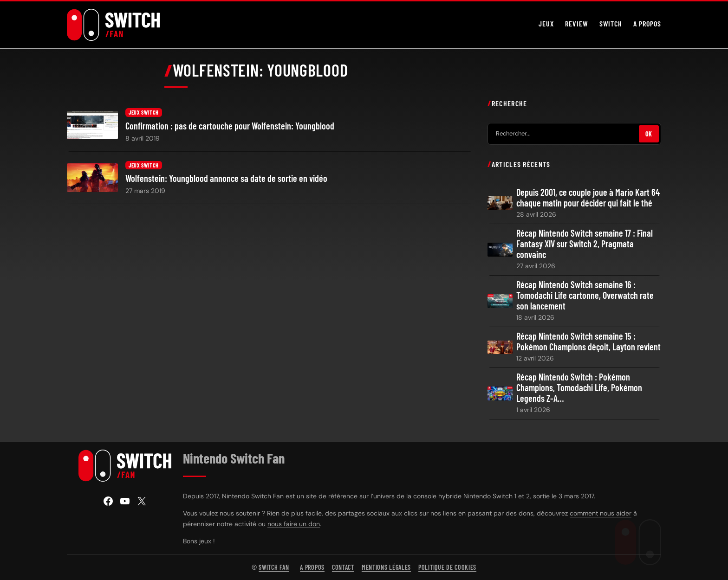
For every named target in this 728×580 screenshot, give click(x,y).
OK (649, 133)
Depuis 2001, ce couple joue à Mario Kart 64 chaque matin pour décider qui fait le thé (588, 198)
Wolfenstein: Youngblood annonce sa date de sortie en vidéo (226, 178)
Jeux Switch (144, 112)
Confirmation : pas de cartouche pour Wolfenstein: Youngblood (230, 126)
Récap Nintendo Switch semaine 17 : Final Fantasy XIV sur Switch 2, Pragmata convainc (585, 244)
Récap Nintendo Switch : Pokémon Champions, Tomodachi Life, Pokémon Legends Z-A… (579, 388)
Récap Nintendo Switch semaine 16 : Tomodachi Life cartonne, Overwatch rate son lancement (585, 295)
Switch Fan (274, 567)
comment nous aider (601, 513)
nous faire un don (294, 524)
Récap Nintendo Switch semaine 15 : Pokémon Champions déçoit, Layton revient (588, 342)
